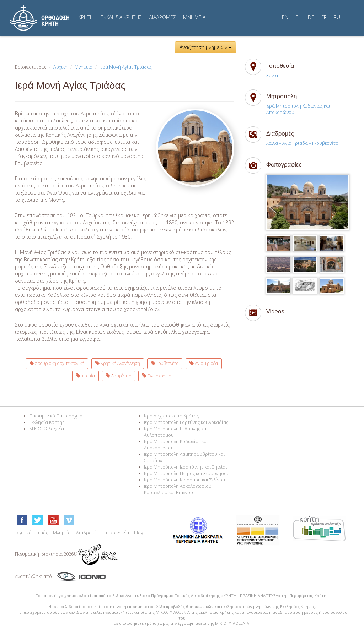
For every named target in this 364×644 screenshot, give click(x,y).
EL (298, 17)
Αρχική (60, 67)
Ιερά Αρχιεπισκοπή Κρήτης (171, 416)
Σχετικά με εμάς (32, 533)
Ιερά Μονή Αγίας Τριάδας (126, 67)
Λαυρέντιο (119, 376)
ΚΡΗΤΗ (86, 17)
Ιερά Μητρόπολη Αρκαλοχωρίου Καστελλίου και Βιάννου (178, 489)
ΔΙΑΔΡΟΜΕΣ (162, 17)
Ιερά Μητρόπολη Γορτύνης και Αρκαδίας (186, 422)
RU (337, 17)
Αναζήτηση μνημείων (205, 47)
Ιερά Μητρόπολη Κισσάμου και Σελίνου (184, 480)
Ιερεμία (85, 376)
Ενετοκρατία (157, 376)
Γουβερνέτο (165, 363)
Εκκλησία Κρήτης (47, 422)
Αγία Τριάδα (204, 363)
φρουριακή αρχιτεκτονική (57, 363)
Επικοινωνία (116, 533)
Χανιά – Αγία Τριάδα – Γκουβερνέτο (302, 143)
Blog (138, 533)
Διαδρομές (87, 533)
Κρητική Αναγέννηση (118, 363)
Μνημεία (84, 67)
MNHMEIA (194, 17)
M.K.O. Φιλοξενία (47, 429)
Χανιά (272, 75)
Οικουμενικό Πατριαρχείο (56, 416)
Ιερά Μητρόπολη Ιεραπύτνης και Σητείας (186, 467)
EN (285, 17)
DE (311, 17)
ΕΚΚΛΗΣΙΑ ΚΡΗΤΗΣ (121, 17)
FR (324, 17)
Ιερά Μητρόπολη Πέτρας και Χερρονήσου (187, 473)
